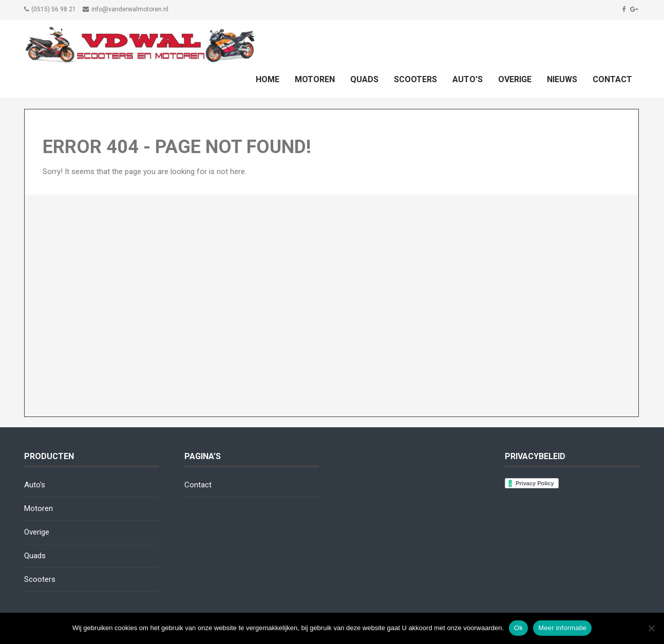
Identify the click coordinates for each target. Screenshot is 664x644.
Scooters (415, 79)
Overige (515, 79)
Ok (518, 628)
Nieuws (562, 79)
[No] (651, 628)
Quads (364, 79)
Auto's (35, 485)
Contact (612, 79)
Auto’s (468, 79)
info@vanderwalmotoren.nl (130, 9)
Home (268, 79)
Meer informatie (562, 628)
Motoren (315, 79)
